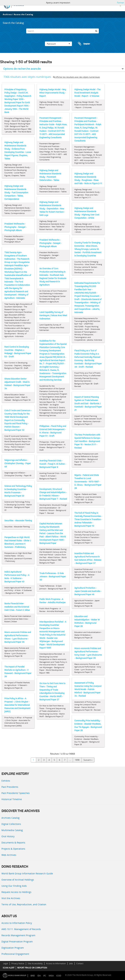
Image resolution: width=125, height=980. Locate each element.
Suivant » (88, 760)
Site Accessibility (35, 963)
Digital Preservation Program (17, 942)
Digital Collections (11, 824)
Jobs (71, 963)
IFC (45, 976)
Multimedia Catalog (12, 830)
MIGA (51, 976)
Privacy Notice (18, 963)
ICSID (59, 976)
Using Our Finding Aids (14, 886)
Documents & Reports (13, 843)
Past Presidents (10, 787)
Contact (80, 963)
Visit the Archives (11, 898)
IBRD (33, 976)
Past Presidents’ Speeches (16, 793)
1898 (77, 760)
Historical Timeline (12, 799)
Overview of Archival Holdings (18, 880)
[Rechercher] (96, 31)
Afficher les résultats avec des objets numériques (76, 77)
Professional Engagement (15, 954)
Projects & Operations (13, 849)
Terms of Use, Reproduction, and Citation (24, 904)
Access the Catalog (24, 14)
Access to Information (56, 963)
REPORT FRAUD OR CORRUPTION (32, 968)
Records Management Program (18, 935)
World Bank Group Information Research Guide (27, 873)
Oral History (8, 836)
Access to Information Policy (17, 923)
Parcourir (58, 44)
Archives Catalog (10, 818)
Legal (6, 963)
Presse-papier (84, 44)
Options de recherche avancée (22, 69)
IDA (39, 976)
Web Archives (9, 855)
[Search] (62, 31)
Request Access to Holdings (16, 892)
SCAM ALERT (9, 968)
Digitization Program (13, 948)
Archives (7, 14)
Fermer (121, 3)
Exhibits (6, 781)
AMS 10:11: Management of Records (21, 929)
